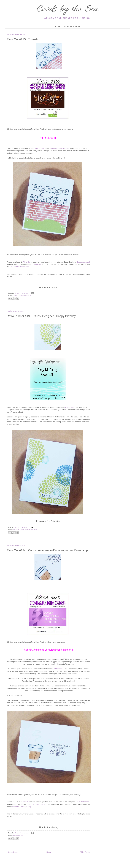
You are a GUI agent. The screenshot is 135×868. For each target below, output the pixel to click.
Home (58, 27)
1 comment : (25, 527)
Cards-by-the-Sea (67, 9)
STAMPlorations (58, 669)
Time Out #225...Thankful (23, 39)
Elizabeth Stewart (82, 802)
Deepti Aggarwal (83, 262)
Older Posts (85, 852)
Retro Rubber (70, 407)
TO (31, 295)
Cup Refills (17, 835)
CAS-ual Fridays (39, 804)
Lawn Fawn (40, 148)
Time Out (27, 262)
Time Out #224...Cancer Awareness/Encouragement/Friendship (47, 550)
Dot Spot (16, 530)
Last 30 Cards (72, 27)
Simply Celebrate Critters (59, 148)
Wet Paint (34, 530)
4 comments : (25, 293)
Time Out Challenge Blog (19, 267)
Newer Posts (13, 852)
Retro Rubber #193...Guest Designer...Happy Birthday (41, 316)
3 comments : (25, 833)
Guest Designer (25, 530)
